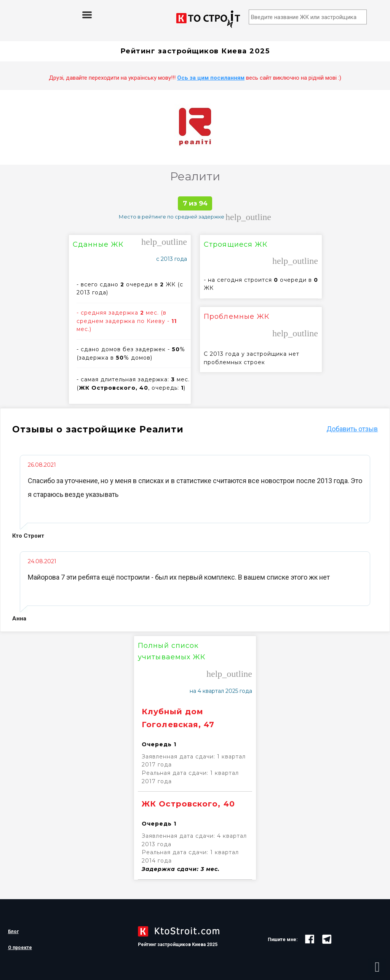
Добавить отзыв (352, 429)
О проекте (20, 948)
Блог (13, 932)
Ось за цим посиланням (211, 78)
